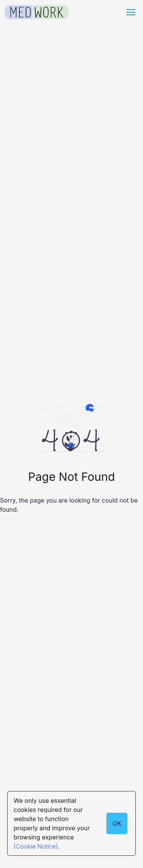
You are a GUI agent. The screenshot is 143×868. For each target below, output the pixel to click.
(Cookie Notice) (36, 846)
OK (117, 823)
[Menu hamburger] (131, 12)
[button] (131, 12)
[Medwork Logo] (37, 12)
